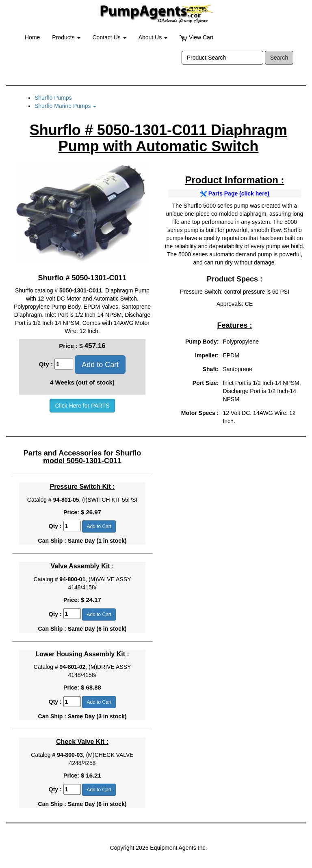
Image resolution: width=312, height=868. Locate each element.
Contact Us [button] (109, 37)
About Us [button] (153, 37)
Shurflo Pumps (53, 98)
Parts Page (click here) (235, 193)
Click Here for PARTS (82, 406)
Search (279, 58)
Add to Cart (100, 365)
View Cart (196, 38)
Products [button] (66, 37)
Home (32, 37)
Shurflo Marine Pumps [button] (65, 106)
